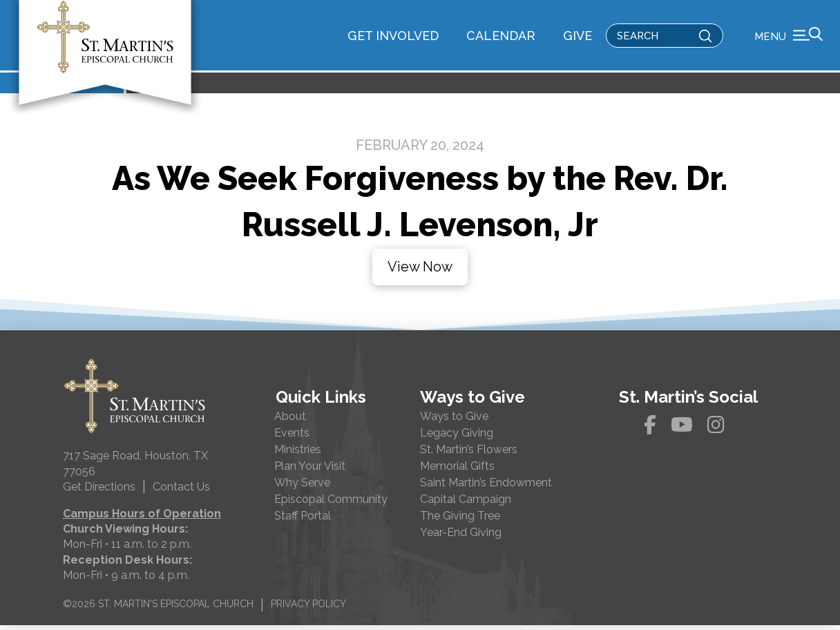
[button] (789, 38)
